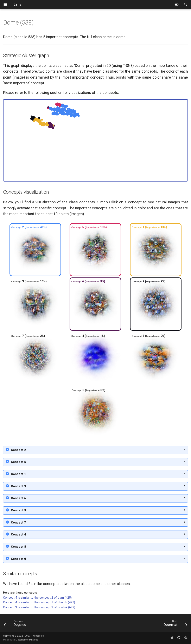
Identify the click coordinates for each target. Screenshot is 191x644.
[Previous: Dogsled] (16, 624)
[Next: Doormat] (174, 624)
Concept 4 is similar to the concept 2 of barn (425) (37, 598)
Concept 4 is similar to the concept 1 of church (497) (39, 602)
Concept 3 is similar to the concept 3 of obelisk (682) (39, 607)
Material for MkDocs (27, 640)
